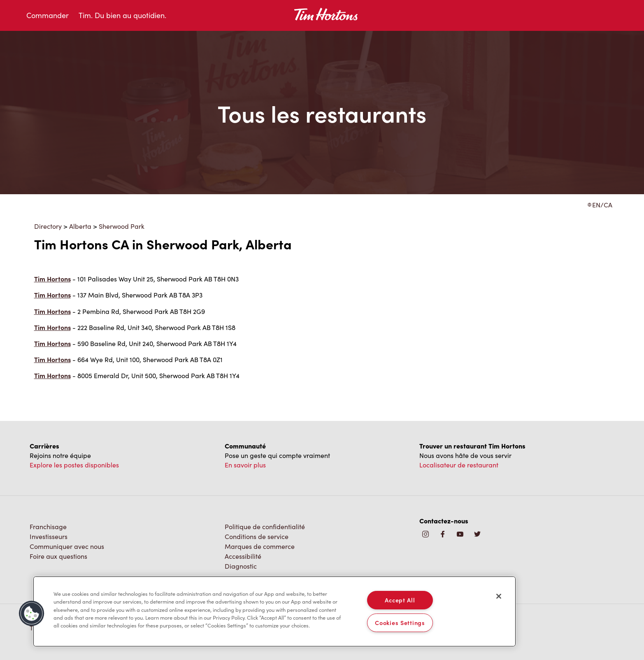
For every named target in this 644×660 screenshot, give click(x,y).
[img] (477, 535)
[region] (274, 611)
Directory (48, 226)
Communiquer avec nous (67, 546)
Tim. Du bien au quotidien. (122, 15)
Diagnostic (241, 566)
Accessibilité (243, 556)
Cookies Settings (400, 623)
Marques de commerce (260, 546)
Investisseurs (49, 536)
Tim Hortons (52, 279)
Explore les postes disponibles (74, 465)
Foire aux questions (58, 556)
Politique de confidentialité (265, 526)
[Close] (499, 596)
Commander (48, 15)
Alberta (80, 226)
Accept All (400, 600)
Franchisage (48, 526)
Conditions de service (257, 536)
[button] (32, 614)
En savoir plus (245, 465)
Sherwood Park (122, 226)
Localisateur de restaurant (459, 465)
